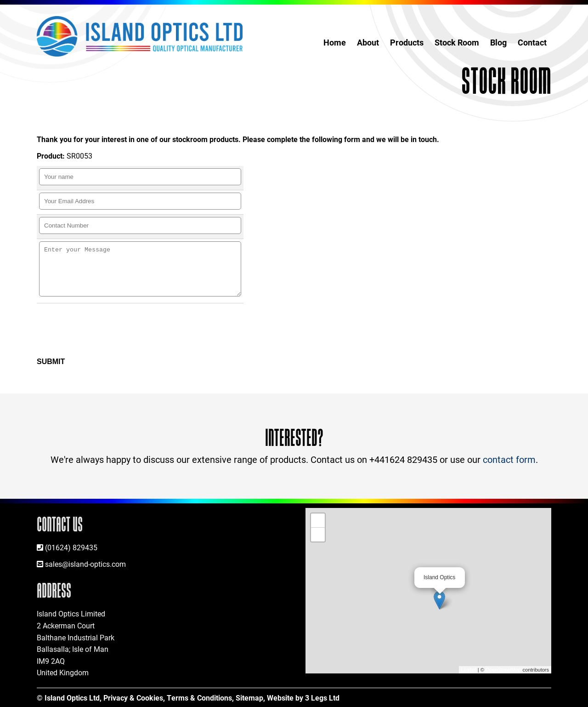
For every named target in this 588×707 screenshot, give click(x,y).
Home (335, 42)
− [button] (318, 535)
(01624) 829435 (71, 547)
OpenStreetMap (503, 670)
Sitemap (249, 698)
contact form (509, 459)
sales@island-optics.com (85, 564)
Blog (498, 42)
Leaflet (469, 670)
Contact (532, 42)
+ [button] (318, 520)
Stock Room (457, 42)
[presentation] (110, 331)
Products (407, 42)
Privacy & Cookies (133, 698)
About (368, 42)
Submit (51, 362)
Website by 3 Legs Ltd (303, 698)
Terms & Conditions (199, 698)
